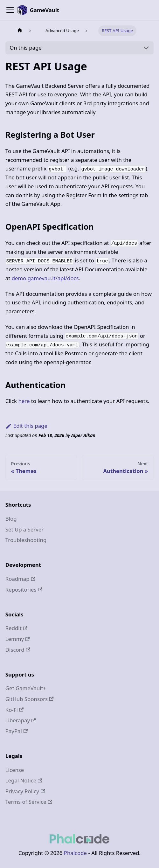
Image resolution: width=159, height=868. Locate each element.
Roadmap (20, 579)
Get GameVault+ (26, 688)
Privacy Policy (25, 791)
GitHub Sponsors (30, 699)
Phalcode (75, 853)
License (15, 770)
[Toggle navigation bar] (10, 10)
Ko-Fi (15, 710)
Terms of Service (29, 802)
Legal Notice (24, 780)
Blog (11, 519)
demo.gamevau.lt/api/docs (45, 278)
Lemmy (18, 639)
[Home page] (20, 31)
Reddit (16, 628)
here (24, 401)
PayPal (17, 731)
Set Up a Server (24, 529)
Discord (18, 650)
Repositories (24, 590)
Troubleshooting (26, 540)
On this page (26, 48)
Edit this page (26, 426)
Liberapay (21, 720)
